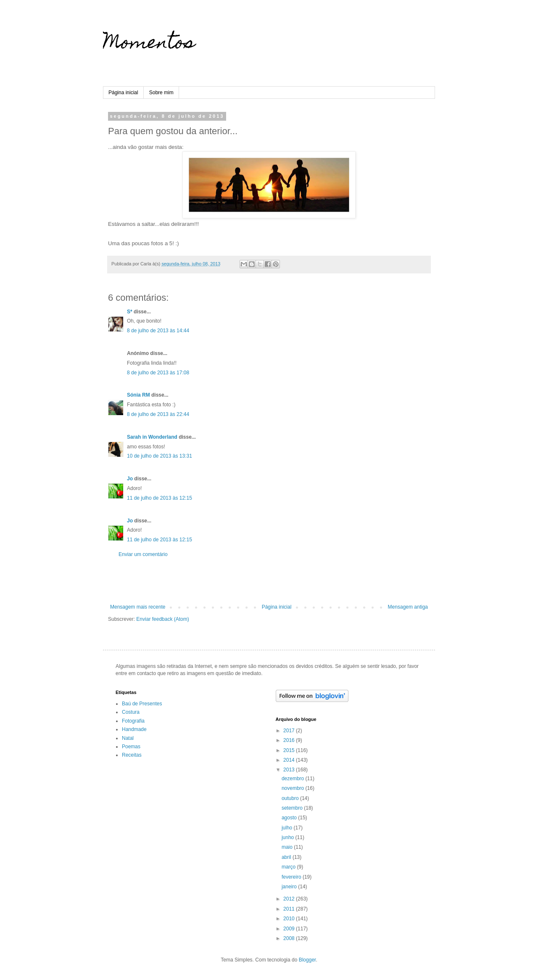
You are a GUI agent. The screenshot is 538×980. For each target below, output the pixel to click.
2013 (290, 770)
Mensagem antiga (408, 607)
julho (288, 828)
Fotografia (133, 721)
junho (289, 837)
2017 (290, 731)
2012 (290, 899)
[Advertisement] (269, 581)
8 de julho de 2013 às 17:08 (158, 373)
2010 (290, 919)
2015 (290, 750)
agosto (290, 818)
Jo (130, 479)
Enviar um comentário (143, 554)
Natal (128, 738)
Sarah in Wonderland (152, 437)
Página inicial (123, 93)
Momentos (149, 44)
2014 (290, 760)
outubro (291, 798)
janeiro (290, 887)
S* (130, 312)
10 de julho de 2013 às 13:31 (160, 456)
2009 (290, 929)
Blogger (307, 960)
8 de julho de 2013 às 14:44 (158, 331)
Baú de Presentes (142, 704)
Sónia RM (138, 395)
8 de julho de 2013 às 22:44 (158, 414)
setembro (293, 808)
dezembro (294, 779)
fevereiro (292, 877)
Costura (131, 712)
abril (287, 857)
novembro (294, 788)
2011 (290, 909)
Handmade (134, 729)
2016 (290, 740)
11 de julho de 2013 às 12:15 (160, 498)
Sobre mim (161, 93)
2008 (290, 938)
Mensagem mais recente (138, 607)
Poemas (131, 747)
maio (288, 847)
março (289, 867)
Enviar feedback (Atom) (162, 619)
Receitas (132, 755)
